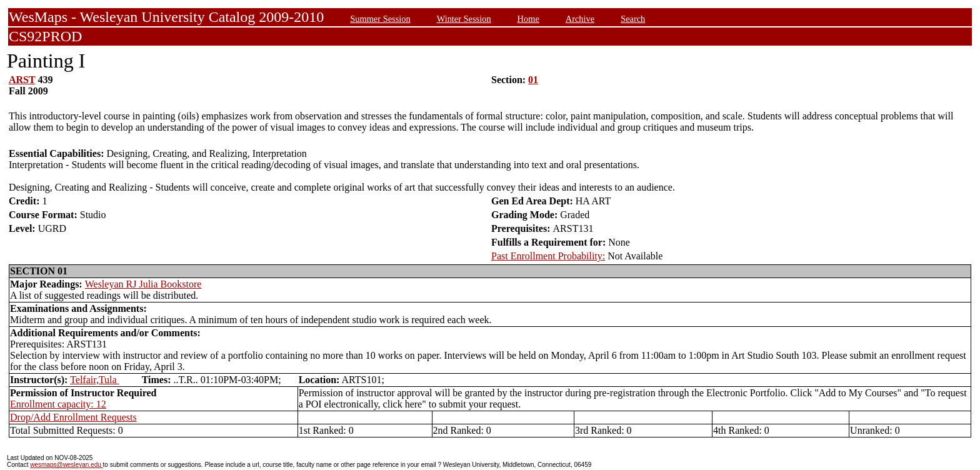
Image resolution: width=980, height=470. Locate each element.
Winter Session (464, 19)
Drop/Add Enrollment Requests (73, 417)
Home (528, 19)
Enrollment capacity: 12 (58, 404)
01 (533, 80)
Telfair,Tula (95, 380)
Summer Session (380, 19)
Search (633, 19)
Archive (580, 19)
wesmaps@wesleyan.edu (66, 465)
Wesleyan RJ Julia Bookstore (143, 284)
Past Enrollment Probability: (548, 256)
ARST (22, 80)
